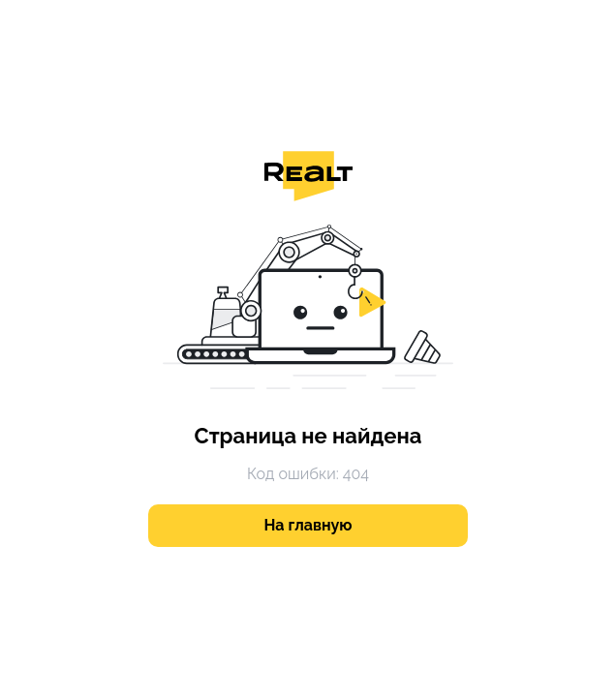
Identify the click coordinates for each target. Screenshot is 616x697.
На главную (308, 525)
